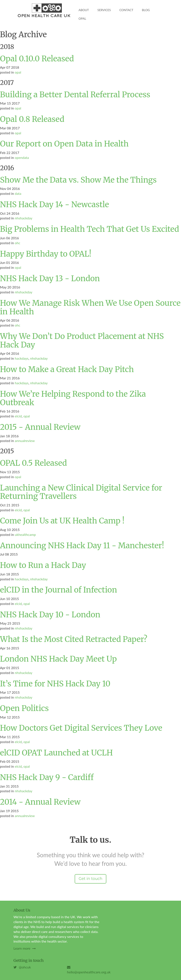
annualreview (25, 441)
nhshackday (24, 218)
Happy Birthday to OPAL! (46, 254)
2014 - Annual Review (40, 802)
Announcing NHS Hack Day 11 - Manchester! (82, 546)
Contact (126, 10)
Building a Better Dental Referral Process (75, 95)
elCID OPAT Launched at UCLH (56, 753)
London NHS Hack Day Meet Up (58, 659)
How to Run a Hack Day (43, 565)
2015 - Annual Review (40, 427)
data (18, 193)
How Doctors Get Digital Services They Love (81, 728)
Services (104, 10)
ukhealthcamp (25, 534)
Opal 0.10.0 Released (37, 59)
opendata (22, 157)
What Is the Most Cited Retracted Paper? (74, 639)
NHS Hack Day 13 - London (50, 279)
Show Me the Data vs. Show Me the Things (78, 180)
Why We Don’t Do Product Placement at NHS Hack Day (82, 341)
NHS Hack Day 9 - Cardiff (47, 777)
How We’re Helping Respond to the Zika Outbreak (73, 398)
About (84, 10)
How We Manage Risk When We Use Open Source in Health (90, 307)
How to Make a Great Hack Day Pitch (67, 369)
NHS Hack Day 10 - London (50, 615)
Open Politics (24, 708)
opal (18, 72)
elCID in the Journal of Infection (59, 590)
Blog (146, 10)
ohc (18, 243)
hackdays (22, 358)
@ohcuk (22, 967)
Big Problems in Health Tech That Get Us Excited (90, 229)
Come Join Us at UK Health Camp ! (62, 521)
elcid (18, 416)
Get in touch (90, 879)
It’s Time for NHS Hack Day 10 (55, 684)
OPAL (82, 18)
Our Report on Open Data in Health (64, 144)
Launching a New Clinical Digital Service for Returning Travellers (81, 492)
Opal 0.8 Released (32, 119)
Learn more (25, 948)
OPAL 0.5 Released (33, 463)
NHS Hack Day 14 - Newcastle (54, 205)
